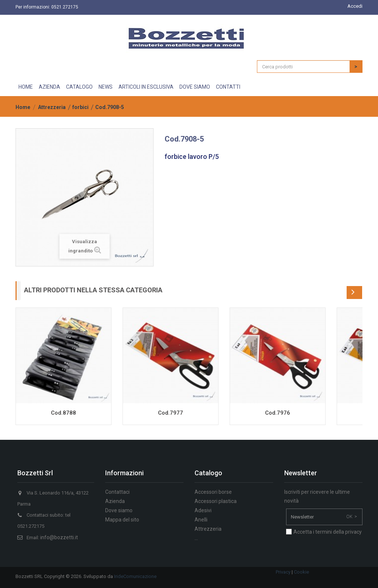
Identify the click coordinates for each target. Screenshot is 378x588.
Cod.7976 (278, 413)
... (196, 538)
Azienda (49, 87)
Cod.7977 (171, 413)
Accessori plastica (216, 501)
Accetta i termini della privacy (328, 532)
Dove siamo (195, 87)
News (106, 87)
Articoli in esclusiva (146, 87)
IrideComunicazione (135, 576)
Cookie (301, 572)
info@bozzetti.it (59, 537)
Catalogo (79, 87)
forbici (80, 107)
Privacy (283, 572)
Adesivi (203, 510)
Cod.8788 (63, 413)
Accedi (355, 6)
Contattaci (117, 492)
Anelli (201, 520)
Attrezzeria (52, 107)
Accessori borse (213, 492)
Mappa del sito (122, 520)
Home (26, 87)
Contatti (228, 87)
